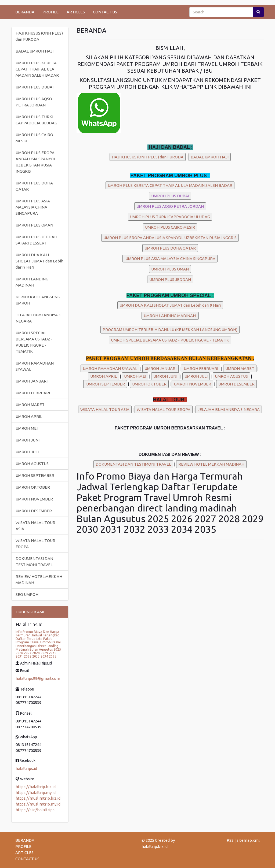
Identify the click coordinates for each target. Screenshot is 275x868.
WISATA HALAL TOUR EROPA (35, 544)
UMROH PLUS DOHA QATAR (34, 186)
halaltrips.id (26, 768)
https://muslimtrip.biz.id (38, 798)
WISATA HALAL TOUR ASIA (35, 526)
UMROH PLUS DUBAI (35, 87)
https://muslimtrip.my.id (38, 804)
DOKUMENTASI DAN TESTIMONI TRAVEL (34, 562)
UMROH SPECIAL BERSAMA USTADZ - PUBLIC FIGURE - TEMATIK (34, 342)
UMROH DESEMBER (34, 511)
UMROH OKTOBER (33, 487)
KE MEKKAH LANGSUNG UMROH (38, 300)
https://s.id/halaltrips (35, 810)
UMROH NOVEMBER (34, 499)
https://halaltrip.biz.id (36, 787)
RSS (230, 840)
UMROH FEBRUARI (33, 393)
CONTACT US (105, 12)
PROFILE (50, 12)
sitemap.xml (248, 840)
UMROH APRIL (29, 416)
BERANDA (25, 12)
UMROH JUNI (28, 440)
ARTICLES (76, 12)
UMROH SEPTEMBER (35, 475)
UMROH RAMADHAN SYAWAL (35, 366)
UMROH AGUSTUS (32, 464)
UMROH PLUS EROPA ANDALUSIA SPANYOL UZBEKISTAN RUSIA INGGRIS (36, 162)
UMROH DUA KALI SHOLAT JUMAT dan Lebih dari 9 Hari (39, 261)
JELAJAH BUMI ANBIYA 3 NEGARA (38, 318)
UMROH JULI (27, 452)
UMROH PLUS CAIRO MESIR (34, 138)
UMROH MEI (27, 428)
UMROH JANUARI (32, 381)
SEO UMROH (27, 594)
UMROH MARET (30, 405)
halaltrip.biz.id (155, 846)
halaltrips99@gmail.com (38, 678)
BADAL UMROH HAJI (35, 51)
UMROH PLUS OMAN (34, 225)
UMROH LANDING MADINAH (32, 282)
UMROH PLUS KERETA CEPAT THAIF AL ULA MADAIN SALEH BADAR (37, 69)
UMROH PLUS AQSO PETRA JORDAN (34, 102)
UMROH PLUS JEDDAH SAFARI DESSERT (36, 240)
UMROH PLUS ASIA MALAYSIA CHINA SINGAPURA (33, 207)
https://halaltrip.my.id (36, 793)
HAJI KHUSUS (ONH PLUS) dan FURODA (39, 36)
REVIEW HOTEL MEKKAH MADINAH (39, 580)
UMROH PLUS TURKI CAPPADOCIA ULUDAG (36, 120)
